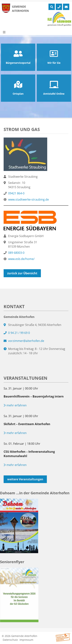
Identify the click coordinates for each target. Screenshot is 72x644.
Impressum (26, 640)
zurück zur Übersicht (22, 273)
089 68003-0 (16, 253)
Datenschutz (10, 640)
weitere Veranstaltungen (25, 479)
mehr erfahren (15, 405)
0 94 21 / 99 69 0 (19, 333)
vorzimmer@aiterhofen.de (26, 341)
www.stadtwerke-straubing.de (28, 199)
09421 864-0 (16, 193)
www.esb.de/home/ (21, 259)
